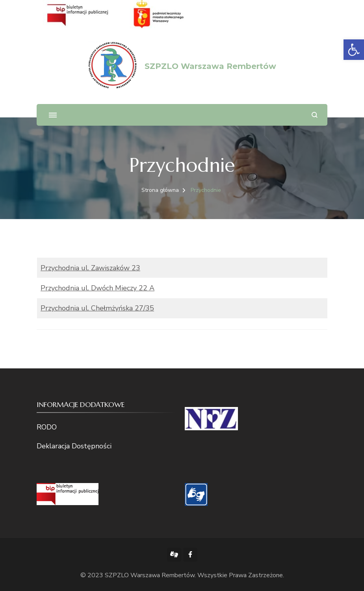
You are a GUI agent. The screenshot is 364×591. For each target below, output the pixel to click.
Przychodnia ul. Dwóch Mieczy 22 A (97, 288)
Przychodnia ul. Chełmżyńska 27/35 (97, 308)
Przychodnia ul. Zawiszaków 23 (90, 268)
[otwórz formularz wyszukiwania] (315, 115)
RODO (47, 427)
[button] (354, 50)
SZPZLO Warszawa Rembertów (210, 66)
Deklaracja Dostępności (74, 446)
